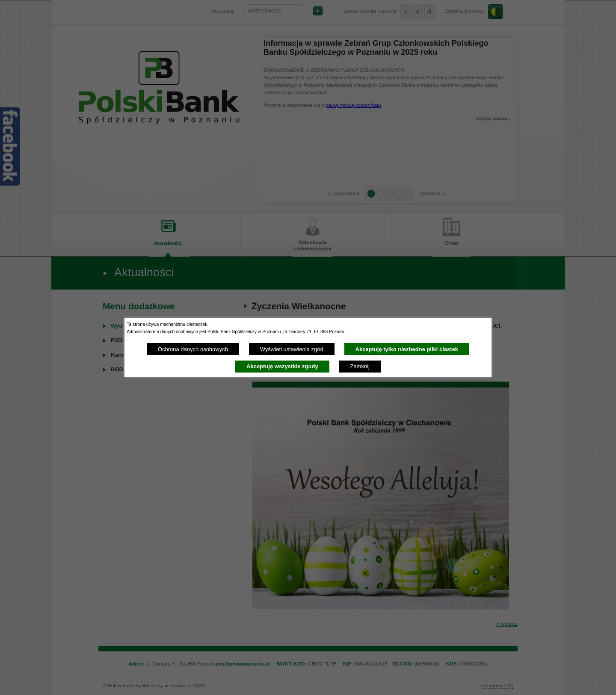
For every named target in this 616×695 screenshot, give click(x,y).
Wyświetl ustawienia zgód (292, 349)
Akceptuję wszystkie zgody (282, 366)
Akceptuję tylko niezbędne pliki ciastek (407, 349)
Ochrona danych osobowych (193, 349)
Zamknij (360, 366)
